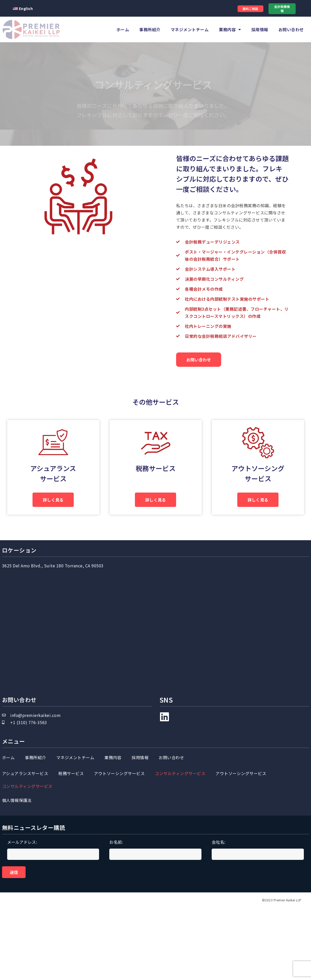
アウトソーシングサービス (119, 835)
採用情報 (260, 29)
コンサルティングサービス (180, 835)
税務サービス (155, 499)
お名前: (155, 920)
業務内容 (230, 29)
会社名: (258, 920)
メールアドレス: (53, 920)
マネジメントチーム (190, 29)
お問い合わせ (291, 29)
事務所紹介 (150, 29)
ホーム (123, 29)
